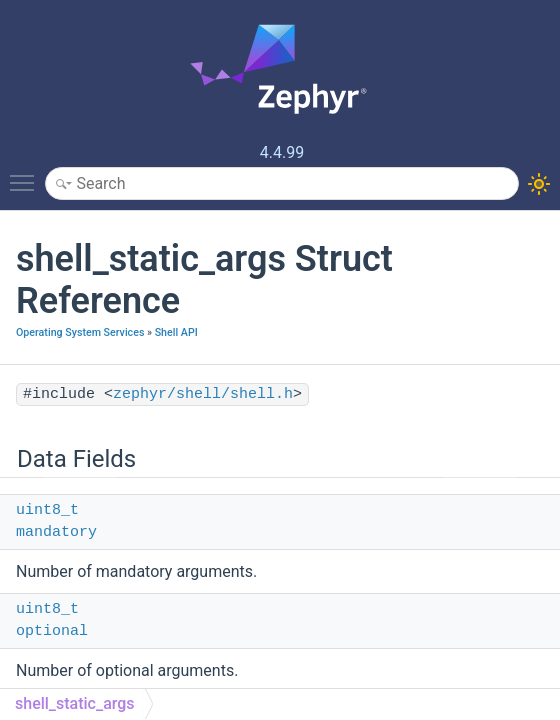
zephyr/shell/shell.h (203, 394)
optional (52, 631)
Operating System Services (80, 332)
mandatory (56, 532)
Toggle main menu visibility (27, 174)
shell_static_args (75, 703)
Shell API (176, 332)
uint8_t (47, 510)
